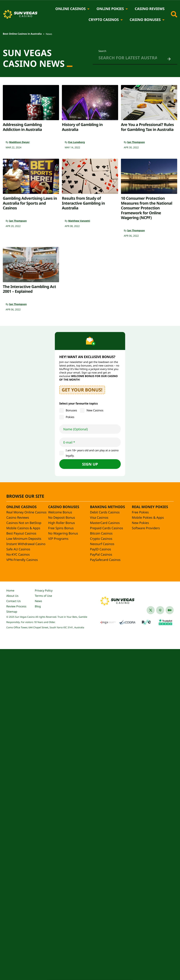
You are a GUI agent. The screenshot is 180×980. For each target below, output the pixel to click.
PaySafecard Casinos (105, 560)
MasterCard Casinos (105, 523)
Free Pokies (140, 512)
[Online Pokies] (127, 9)
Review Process (16, 606)
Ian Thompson (136, 142)
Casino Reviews (150, 9)
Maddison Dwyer (19, 142)
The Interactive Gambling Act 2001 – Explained (29, 289)
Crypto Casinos (104, 20)
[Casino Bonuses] (163, 20)
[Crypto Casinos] (122, 20)
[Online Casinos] (88, 9)
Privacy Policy (44, 590)
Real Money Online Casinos (26, 512)
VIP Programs (58, 539)
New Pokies (140, 523)
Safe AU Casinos (18, 549)
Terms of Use (43, 596)
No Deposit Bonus (62, 518)
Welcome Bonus (60, 512)
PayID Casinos (100, 549)
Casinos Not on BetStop (24, 523)
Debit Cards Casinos (105, 512)
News (38, 601)
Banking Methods (107, 507)
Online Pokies (110, 9)
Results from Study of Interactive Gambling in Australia (83, 203)
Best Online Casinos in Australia (22, 34)
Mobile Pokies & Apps (148, 518)
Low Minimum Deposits (24, 539)
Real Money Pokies (150, 507)
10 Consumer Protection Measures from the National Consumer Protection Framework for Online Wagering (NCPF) (147, 208)
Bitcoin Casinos (101, 533)
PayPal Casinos (101, 555)
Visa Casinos (99, 518)
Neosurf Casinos (102, 544)
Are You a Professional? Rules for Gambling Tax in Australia (147, 127)
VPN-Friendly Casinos (22, 560)
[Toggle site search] (174, 14)
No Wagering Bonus (63, 533)
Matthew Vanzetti (79, 221)
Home (10, 590)
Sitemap (12, 612)
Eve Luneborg (77, 142)
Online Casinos (70, 9)
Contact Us (13, 601)
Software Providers (146, 528)
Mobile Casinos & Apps (23, 528)
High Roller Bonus (62, 523)
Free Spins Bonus (61, 528)
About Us (12, 596)
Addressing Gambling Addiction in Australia (22, 127)
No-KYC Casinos (18, 555)
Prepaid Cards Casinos (107, 528)
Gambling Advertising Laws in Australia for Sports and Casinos (30, 203)
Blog (38, 606)
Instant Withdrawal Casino (26, 544)
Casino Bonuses (145, 20)
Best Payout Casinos (21, 533)
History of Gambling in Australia (82, 127)
